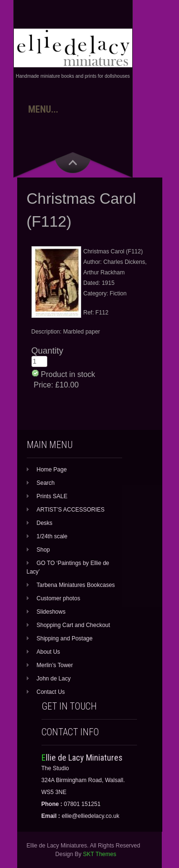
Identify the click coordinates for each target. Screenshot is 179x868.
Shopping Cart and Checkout (74, 625)
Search (46, 483)
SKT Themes (100, 854)
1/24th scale (52, 536)
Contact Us (51, 692)
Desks (45, 523)
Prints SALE (52, 496)
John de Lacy (54, 679)
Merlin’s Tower (55, 665)
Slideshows (51, 612)
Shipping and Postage (65, 638)
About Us (48, 652)
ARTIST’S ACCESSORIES (71, 510)
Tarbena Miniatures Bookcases (76, 585)
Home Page (52, 470)
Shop (43, 550)
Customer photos (58, 598)
